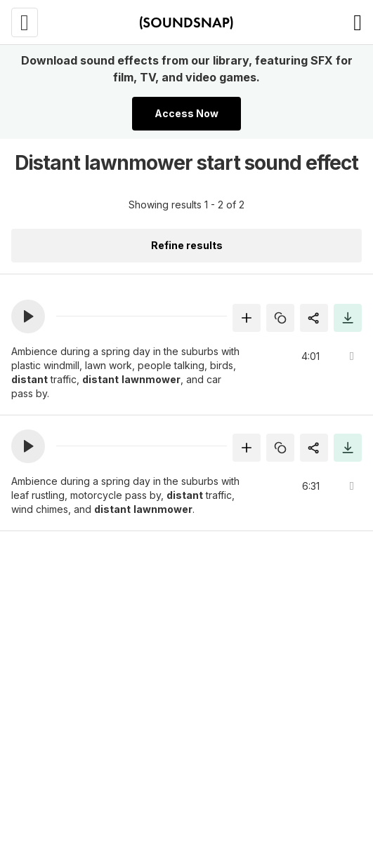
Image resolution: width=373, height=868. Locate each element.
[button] (28, 316)
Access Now (186, 113)
